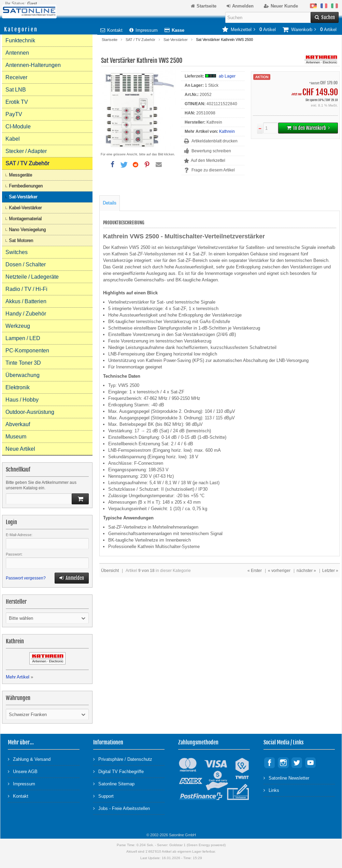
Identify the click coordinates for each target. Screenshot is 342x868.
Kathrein (227, 131)
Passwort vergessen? (26, 578)
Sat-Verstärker (176, 40)
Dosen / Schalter (26, 264)
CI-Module (18, 127)
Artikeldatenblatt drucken (215, 141)
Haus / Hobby (22, 400)
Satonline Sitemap (114, 783)
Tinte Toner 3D (23, 363)
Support (103, 796)
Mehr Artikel (18, 677)
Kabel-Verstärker (25, 208)
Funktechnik (20, 40)
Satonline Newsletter (286, 778)
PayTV (14, 114)
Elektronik (18, 387)
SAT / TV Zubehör (140, 40)
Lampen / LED (23, 338)
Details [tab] (110, 203)
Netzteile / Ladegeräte (32, 277)
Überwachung (23, 375)
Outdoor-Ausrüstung (30, 412)
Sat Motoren (21, 241)
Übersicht (110, 571)
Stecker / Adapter (26, 151)
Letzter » (330, 571)
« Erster (255, 571)
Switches (17, 252)
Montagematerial (25, 219)
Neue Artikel (20, 449)
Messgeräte (20, 175)
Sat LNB (16, 90)
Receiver (16, 77)
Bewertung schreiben (211, 151)
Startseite (110, 40)
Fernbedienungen (26, 186)
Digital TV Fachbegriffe (118, 771)
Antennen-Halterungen (33, 65)
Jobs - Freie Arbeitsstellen (122, 808)
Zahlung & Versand (29, 759)
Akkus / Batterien (26, 301)
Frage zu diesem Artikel (213, 170)
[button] (112, 165)
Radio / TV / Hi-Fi (26, 289)
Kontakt (111, 30)
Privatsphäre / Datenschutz (123, 759)
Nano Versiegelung (27, 230)
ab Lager (227, 76)
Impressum (144, 30)
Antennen (17, 53)
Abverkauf (18, 424)
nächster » (306, 571)
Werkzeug (18, 326)
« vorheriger (279, 571)
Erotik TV (17, 102)
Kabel (13, 139)
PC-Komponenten (27, 351)
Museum (16, 437)
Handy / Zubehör (26, 314)
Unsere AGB (23, 771)
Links (271, 790)
